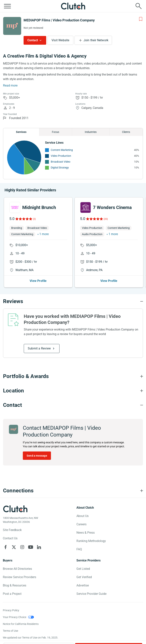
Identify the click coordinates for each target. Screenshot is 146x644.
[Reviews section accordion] (73, 301)
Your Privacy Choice (15, 617)
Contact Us (10, 538)
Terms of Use (10, 631)
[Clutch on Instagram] (22, 547)
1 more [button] (44, 234)
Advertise (83, 585)
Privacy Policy (11, 610)
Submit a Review (39, 348)
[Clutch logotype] (15, 509)
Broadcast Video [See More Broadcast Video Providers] (61, 162)
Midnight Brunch (39, 207)
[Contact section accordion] (73, 405)
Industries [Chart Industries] (91, 132)
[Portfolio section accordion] (73, 376)
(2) (34, 219)
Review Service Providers (19, 577)
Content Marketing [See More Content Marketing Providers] (62, 150)
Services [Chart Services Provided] (21, 132)
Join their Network (96, 40)
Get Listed (83, 569)
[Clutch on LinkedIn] (39, 547)
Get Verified (84, 577)
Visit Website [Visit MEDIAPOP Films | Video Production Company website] (60, 40)
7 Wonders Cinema (112, 207)
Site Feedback (12, 530)
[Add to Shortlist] (141, 19)
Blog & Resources (15, 585)
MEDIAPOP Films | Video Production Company (59, 20)
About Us (83, 516)
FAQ (79, 549)
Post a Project (12, 594)
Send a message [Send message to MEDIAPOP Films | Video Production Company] (37, 456)
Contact (33, 40)
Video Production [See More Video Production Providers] (61, 156)
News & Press (86, 533)
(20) (106, 219)
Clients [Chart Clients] (126, 132)
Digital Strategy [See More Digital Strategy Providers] (60, 168)
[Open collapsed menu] (7, 6)
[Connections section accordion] (73, 491)
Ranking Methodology (91, 541)
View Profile (38, 281)
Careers (81, 524)
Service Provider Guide (91, 594)
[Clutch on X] (14, 547)
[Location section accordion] (73, 391)
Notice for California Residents (21, 624)
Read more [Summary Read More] (10, 85)
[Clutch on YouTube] (31, 547)
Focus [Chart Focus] (56, 132)
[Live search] (139, 6)
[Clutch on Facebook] (6, 547)
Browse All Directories (17, 569)
